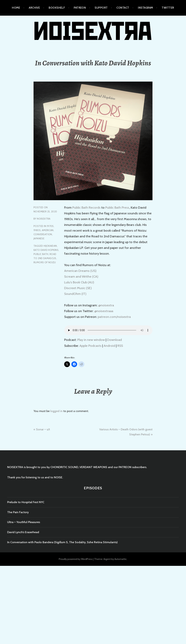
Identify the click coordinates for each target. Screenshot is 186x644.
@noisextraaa (104, 311)
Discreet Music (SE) (78, 288)
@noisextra (106, 305)
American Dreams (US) (80, 271)
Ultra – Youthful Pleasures (24, 522)
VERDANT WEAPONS (93, 467)
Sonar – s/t (43, 429)
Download (114, 340)
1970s (50, 226)
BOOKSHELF (57, 8)
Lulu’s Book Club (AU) (79, 282)
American (48, 230)
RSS (120, 346)
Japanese (39, 238)
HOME (16, 8)
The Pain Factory (18, 512)
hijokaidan (50, 246)
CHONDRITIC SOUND (64, 467)
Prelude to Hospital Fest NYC (26, 502)
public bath (41, 254)
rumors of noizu (45, 262)
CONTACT (123, 8)
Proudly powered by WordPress (76, 559)
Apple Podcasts (90, 346)
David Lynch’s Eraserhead (23, 532)
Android (109, 346)
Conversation (43, 234)
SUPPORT (101, 8)
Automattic (121, 559)
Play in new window (91, 340)
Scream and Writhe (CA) (81, 277)
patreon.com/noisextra (114, 317)
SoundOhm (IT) (75, 294)
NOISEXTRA (44, 219)
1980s (37, 230)
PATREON (80, 8)
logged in (56, 411)
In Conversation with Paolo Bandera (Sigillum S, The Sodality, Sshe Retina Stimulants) (62, 542)
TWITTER (168, 8)
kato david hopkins (46, 250)
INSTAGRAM (145, 8)
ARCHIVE (34, 8)
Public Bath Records (86, 208)
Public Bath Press (117, 208)
